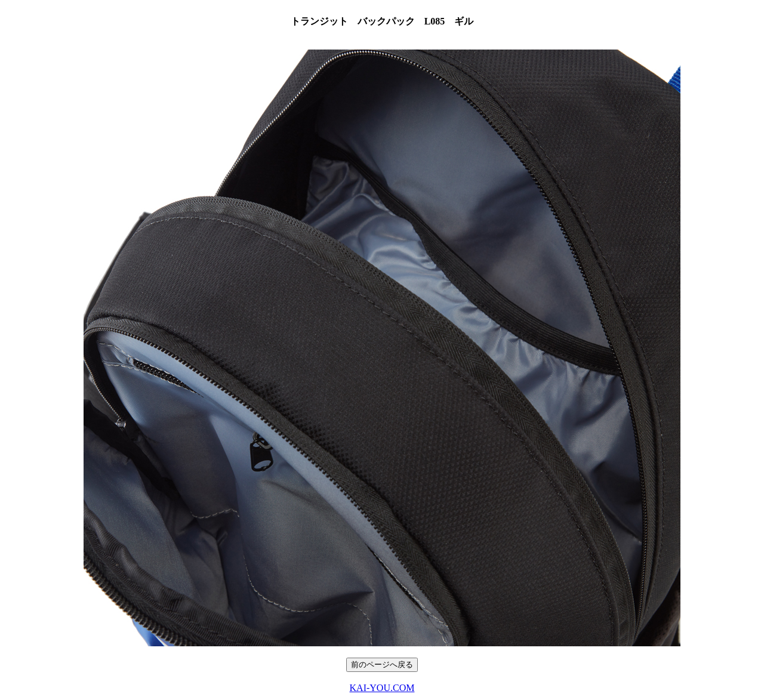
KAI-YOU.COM (382, 688)
